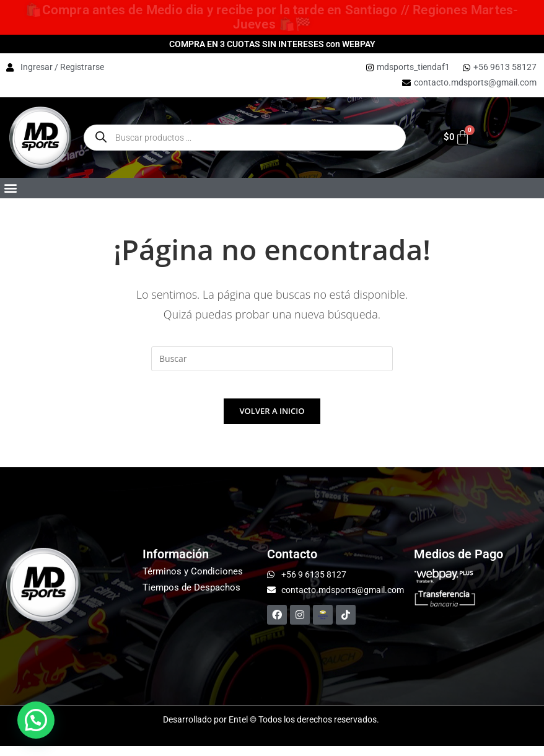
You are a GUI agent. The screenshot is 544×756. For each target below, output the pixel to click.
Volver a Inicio (272, 421)
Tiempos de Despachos (191, 597)
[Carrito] (451, 137)
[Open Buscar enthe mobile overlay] (245, 138)
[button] (10, 188)
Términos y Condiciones (193, 581)
